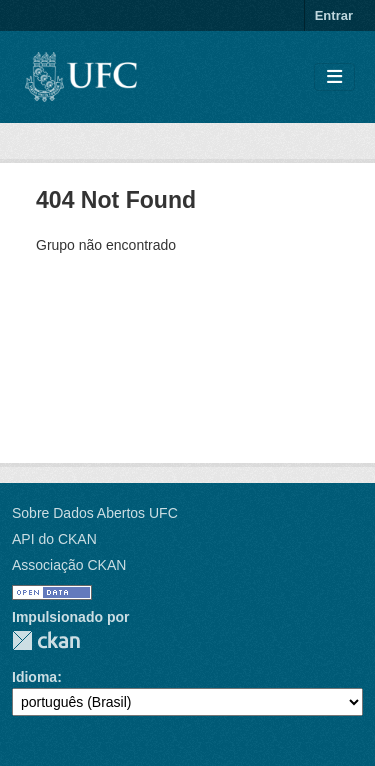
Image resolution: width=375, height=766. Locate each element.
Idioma (34, 677)
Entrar (334, 15)
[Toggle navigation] (334, 77)
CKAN (46, 640)
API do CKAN (54, 539)
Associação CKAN (69, 565)
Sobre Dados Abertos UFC (95, 513)
